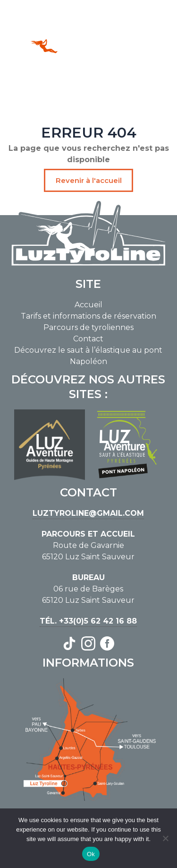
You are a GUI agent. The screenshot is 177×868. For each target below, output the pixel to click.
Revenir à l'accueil (89, 180)
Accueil (88, 305)
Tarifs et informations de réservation (88, 316)
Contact (88, 339)
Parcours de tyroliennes (88, 327)
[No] (165, 838)
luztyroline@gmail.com (88, 513)
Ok (91, 854)
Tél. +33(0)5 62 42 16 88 (88, 621)
